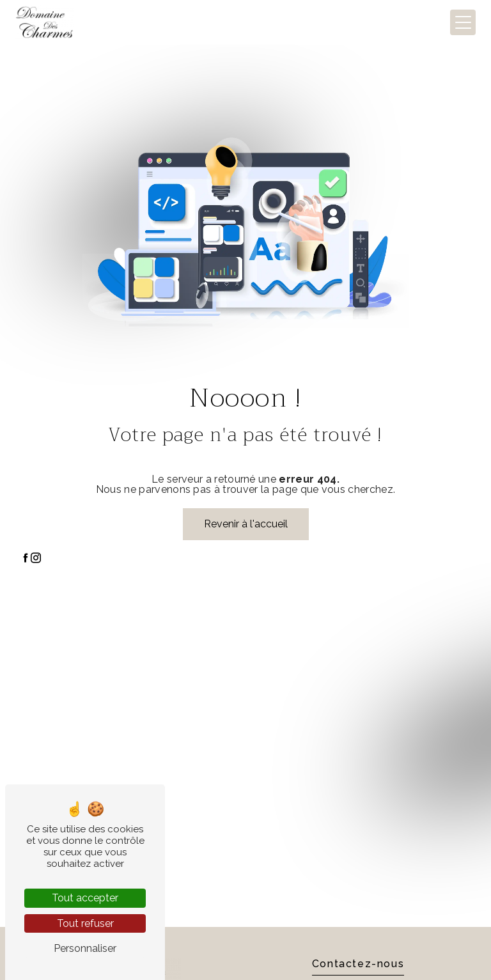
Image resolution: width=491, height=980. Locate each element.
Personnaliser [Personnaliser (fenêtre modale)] (85, 948)
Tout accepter (85, 898)
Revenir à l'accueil (246, 524)
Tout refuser (85, 923)
